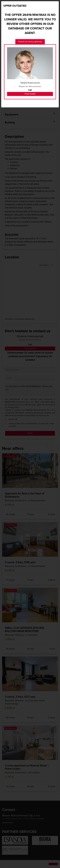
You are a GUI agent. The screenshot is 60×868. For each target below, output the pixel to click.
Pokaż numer (30, 94)
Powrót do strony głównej (30, 42)
